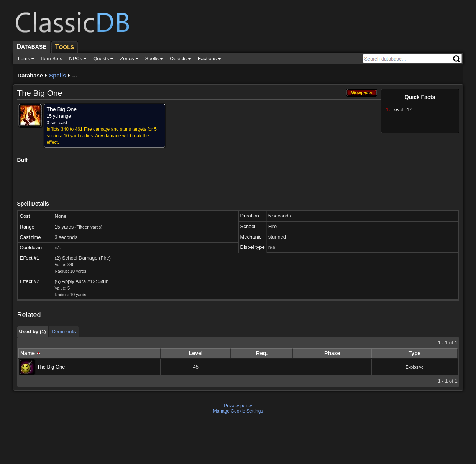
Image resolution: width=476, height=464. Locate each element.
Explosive (414, 367)
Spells (57, 75)
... (75, 75)
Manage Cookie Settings (238, 411)
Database (30, 75)
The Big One (51, 367)
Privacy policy (238, 406)
